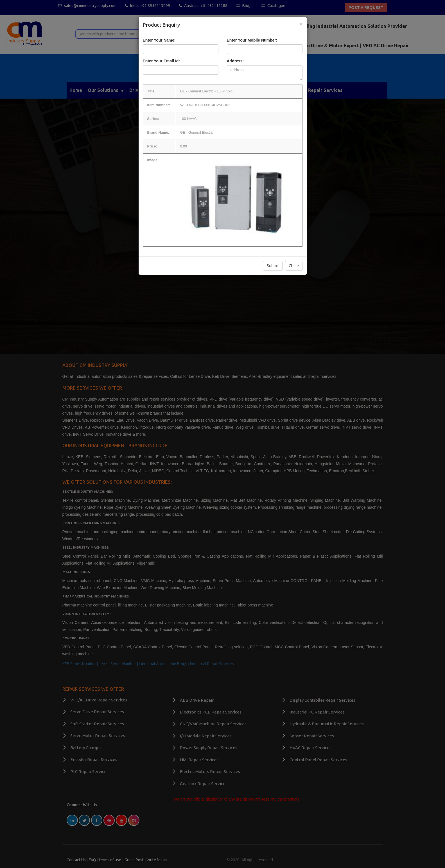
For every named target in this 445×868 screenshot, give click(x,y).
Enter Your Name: (159, 40)
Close (294, 266)
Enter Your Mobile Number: (252, 40)
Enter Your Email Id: (161, 61)
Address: (235, 61)
